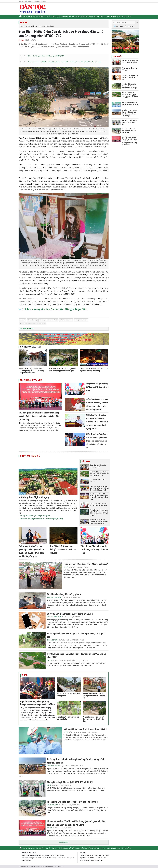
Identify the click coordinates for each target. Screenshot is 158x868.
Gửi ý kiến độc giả (27, 329)
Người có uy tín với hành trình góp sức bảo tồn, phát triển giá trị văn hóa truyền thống (99, 497)
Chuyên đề (113, 17)
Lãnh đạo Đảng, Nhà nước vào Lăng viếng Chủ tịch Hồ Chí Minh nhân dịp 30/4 (99, 488)
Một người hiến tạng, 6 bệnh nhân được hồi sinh (85, 729)
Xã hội (59, 17)
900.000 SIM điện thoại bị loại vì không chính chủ (70, 614)
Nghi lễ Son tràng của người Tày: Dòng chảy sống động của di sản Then (37, 703)
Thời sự (25, 17)
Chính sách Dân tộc (54, 766)
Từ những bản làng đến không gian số (98, 466)
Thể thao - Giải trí (126, 17)
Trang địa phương (105, 17)
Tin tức (22, 26)
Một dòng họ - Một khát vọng (34, 497)
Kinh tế (48, 17)
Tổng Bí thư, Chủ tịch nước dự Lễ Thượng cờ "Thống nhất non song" (97, 387)
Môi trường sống (53, 805)
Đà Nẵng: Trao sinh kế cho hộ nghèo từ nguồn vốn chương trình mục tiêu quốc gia (129, 113)
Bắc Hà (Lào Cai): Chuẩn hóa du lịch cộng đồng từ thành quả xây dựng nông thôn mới (31, 371)
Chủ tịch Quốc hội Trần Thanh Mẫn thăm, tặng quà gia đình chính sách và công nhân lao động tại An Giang (39, 416)
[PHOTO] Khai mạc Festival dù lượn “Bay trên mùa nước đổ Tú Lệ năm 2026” (99, 474)
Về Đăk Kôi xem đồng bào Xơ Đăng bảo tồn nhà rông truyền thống (41, 519)
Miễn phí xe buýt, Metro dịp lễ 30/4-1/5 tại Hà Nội (70, 782)
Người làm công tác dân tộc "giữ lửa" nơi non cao (98, 504)
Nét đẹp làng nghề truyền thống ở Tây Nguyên (35, 516)
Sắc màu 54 (42, 17)
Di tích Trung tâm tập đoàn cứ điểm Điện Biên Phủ (33, 324)
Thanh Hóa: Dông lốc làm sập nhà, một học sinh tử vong (72, 802)
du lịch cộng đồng (32, 320)
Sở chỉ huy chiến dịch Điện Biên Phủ (49, 320)
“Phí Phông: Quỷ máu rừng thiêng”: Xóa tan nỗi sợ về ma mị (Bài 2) (63, 550)
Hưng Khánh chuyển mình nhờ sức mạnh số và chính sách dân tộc (94, 696)
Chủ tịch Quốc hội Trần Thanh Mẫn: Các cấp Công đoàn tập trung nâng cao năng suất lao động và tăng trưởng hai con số (97, 441)
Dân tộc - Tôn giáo (33, 17)
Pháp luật (71, 17)
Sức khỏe (96, 17)
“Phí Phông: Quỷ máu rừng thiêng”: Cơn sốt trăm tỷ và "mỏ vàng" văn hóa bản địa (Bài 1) (99, 513)
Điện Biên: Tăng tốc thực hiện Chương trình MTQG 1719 (47, 56)
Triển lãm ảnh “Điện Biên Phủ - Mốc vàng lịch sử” (86, 564)
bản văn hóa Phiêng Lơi (66, 320)
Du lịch (49, 660)
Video (24, 675)
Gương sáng (64, 17)
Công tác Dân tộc (53, 640)
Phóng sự (53, 17)
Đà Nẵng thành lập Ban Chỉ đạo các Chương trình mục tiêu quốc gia (129, 86)
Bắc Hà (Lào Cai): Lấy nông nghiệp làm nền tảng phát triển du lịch (63, 370)
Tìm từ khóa (120, 26)
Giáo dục (91, 17)
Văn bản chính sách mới (46, 26)
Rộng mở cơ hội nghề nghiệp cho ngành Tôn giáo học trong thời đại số (99, 521)
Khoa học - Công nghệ (81, 17)
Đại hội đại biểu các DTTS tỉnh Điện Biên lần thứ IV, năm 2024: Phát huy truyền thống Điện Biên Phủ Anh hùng (65, 62)
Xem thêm (63, 842)
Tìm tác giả (130, 26)
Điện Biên (23, 320)
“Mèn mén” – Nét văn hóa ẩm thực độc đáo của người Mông (94, 370)
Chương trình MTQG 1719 (81, 320)
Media (119, 17)
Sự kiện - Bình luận (31, 26)
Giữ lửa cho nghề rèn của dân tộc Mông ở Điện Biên (54, 309)
